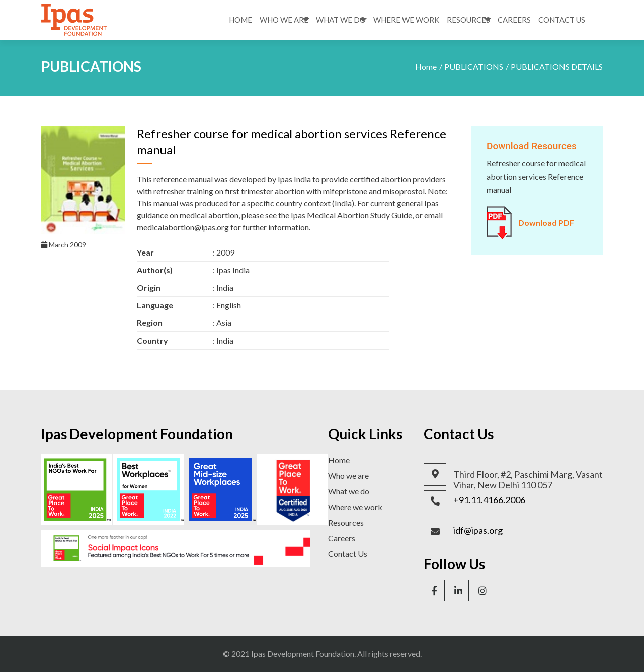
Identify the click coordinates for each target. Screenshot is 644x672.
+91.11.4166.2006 (489, 500)
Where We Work (406, 20)
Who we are (348, 476)
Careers (514, 20)
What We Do (341, 20)
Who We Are (284, 20)
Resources (468, 20)
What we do (349, 491)
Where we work (355, 507)
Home (240, 20)
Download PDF (546, 223)
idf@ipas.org (478, 530)
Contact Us (562, 20)
